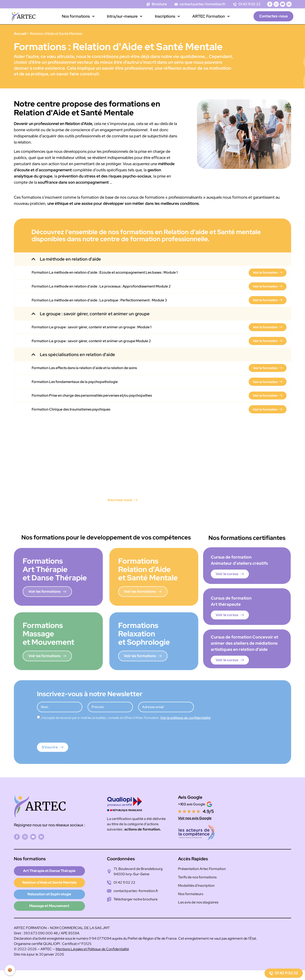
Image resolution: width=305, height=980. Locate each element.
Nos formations (78, 16)
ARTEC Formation (211, 16)
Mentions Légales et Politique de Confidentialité (92, 959)
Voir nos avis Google (195, 825)
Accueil (20, 34)
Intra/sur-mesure (125, 16)
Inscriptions (167, 16)
